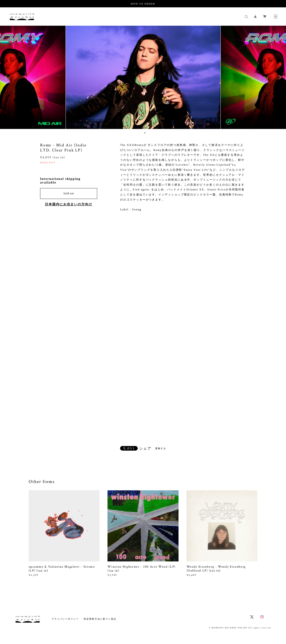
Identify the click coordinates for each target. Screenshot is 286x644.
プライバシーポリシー (65, 619)
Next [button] (279, 77)
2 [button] (145, 133)
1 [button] (142, 133)
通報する (161, 448)
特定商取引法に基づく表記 (100, 619)
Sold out (69, 193)
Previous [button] (7, 77)
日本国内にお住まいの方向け (69, 204)
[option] (143, 77)
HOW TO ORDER (143, 4)
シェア (145, 449)
